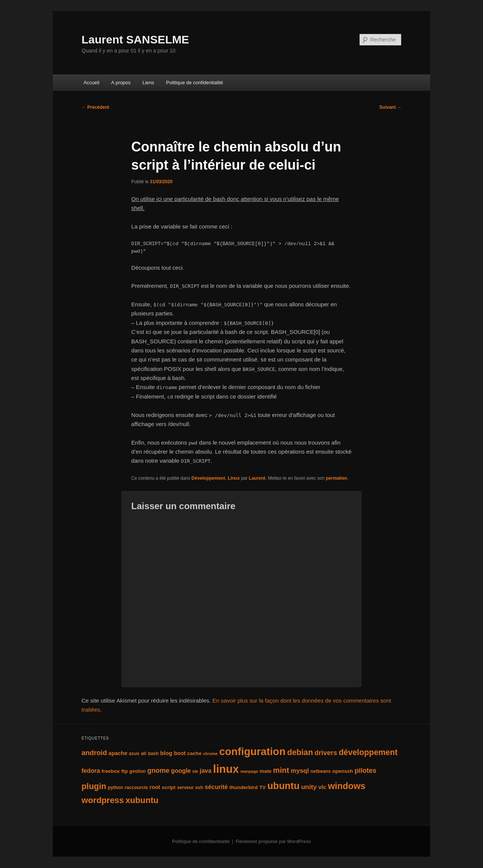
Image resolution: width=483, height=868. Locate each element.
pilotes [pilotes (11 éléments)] (366, 771)
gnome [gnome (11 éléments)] (158, 771)
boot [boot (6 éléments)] (180, 753)
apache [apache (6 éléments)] (118, 753)
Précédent (95, 107)
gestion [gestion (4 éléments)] (138, 771)
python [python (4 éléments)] (116, 788)
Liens (148, 83)
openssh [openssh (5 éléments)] (342, 771)
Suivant (390, 107)
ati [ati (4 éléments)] (144, 754)
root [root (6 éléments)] (155, 787)
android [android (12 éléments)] (94, 753)
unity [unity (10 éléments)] (309, 787)
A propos (121, 83)
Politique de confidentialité (195, 83)
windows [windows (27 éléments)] (347, 786)
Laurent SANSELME (135, 39)
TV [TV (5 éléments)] (262, 787)
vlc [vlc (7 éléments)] (322, 787)
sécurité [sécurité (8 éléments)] (216, 787)
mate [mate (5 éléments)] (265, 771)
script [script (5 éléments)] (169, 787)
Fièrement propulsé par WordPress (273, 842)
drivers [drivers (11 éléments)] (326, 753)
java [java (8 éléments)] (205, 771)
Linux (234, 478)
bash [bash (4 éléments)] (153, 754)
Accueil (91, 83)
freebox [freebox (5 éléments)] (111, 771)
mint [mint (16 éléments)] (281, 770)
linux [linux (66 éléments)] (226, 769)
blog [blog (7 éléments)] (166, 753)
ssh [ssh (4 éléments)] (199, 788)
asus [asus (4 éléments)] (134, 754)
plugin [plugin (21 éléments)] (94, 786)
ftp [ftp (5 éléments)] (124, 771)
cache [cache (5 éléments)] (194, 753)
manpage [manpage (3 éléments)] (249, 771)
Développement (208, 478)
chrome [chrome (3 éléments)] (210, 754)
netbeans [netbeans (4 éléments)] (321, 771)
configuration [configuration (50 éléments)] (252, 751)
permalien (336, 478)
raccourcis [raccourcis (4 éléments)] (137, 788)
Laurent (257, 478)
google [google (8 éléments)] (181, 771)
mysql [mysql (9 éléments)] (300, 771)
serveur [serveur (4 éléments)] (185, 788)
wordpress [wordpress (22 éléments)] (103, 800)
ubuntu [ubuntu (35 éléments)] (283, 786)
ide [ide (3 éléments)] (195, 771)
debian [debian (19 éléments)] (300, 752)
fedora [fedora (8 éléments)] (91, 771)
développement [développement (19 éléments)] (368, 752)
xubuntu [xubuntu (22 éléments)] (142, 800)
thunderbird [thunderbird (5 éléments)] (244, 787)
